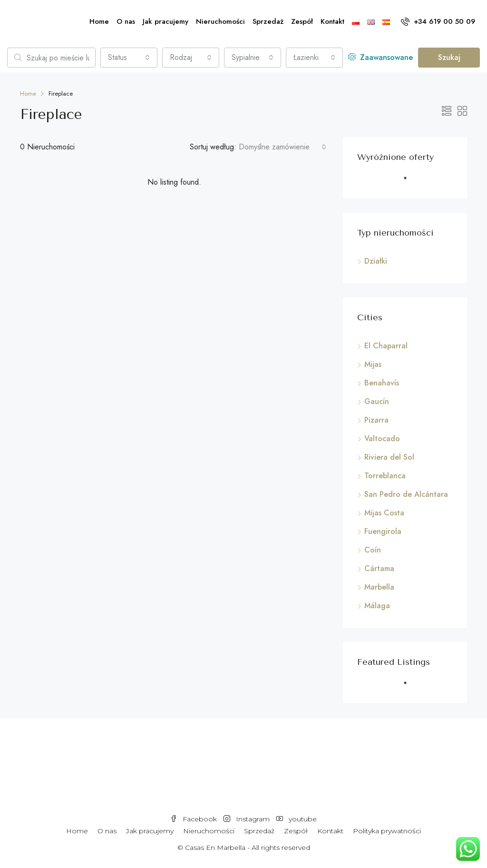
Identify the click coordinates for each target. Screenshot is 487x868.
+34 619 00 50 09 (438, 21)
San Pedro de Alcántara (406, 494)
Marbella (379, 587)
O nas (126, 21)
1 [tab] (410, 182)
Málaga (377, 606)
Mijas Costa (384, 513)
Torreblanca (385, 476)
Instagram (248, 819)
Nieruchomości (220, 21)
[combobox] (129, 58)
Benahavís (382, 383)
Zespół (302, 21)
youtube (297, 819)
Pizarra (376, 420)
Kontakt (332, 21)
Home (99, 21)
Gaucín (377, 401)
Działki (376, 261)
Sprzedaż (268, 21)
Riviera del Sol (389, 457)
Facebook (195, 819)
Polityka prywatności (387, 831)
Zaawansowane (380, 57)
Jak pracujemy (166, 21)
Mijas (373, 364)
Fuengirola (383, 531)
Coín (373, 550)
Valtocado (382, 439)
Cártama (379, 568)
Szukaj (449, 57)
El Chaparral (386, 346)
